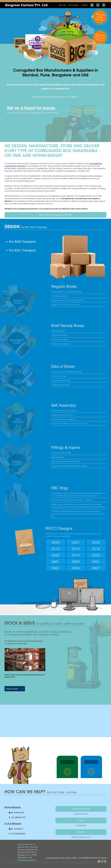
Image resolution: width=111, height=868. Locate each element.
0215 (76, 549)
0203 (96, 542)
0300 (56, 555)
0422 (56, 568)
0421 (96, 561)
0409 (76, 561)
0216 (96, 549)
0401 (56, 561)
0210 (56, 549)
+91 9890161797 (81, 825)
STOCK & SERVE (73, 5)
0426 (76, 568)
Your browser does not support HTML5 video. (55, 715)
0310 (76, 555)
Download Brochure (81, 809)
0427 (96, 568)
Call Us (81, 820)
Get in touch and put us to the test (56, 215)
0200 (56, 542)
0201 (76, 542)
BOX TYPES (62, 5)
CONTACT (84, 5)
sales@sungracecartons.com (81, 837)
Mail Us (81, 832)
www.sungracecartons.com (27, 860)
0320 (96, 555)
